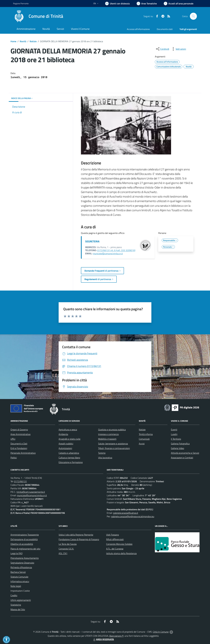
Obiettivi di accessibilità (22, 544)
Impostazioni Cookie (20, 591)
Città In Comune (161, 632)
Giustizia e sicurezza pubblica (112, 430)
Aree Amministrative (20, 434)
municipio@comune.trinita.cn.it (108, 253)
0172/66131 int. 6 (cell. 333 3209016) (116, 250)
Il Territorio (176, 439)
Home (13, 41)
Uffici (13, 439)
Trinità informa (146, 434)
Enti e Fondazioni (19, 448)
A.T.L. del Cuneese (115, 549)
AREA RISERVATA (103, 639)
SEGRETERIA (92, 241)
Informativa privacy (20, 581)
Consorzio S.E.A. (66, 549)
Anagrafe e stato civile (69, 439)
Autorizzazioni (65, 448)
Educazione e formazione (71, 462)
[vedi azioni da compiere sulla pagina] (178, 49)
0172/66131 (20, 481)
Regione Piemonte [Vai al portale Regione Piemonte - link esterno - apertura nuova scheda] (21, 3)
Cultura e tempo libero (69, 458)
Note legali (16, 586)
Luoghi (174, 434)
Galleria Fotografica (180, 444)
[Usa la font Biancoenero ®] (117, 4)
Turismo (102, 453)
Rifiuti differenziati (115, 539)
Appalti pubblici (66, 444)
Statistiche (16, 605)
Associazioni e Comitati (182, 458)
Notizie (33, 41)
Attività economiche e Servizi (185, 453)
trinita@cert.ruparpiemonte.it (31, 492)
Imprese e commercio (108, 434)
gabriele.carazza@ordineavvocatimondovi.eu (133, 516)
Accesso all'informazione (138, 29)
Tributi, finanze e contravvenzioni (114, 448)
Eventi (174, 430)
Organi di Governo (19, 430)
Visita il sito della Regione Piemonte (76, 535)
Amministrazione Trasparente (25, 535)
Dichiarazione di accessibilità (24, 539)
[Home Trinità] (38, 16)
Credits (14, 595)
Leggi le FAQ (17, 553)
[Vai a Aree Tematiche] (147, 4)
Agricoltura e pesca (68, 430)
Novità (23, 41)
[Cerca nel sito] (193, 16)
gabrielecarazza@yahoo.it (126, 513)
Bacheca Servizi (18, 572)
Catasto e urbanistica (69, 453)
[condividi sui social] (162, 49)
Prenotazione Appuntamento (25, 558)
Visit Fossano (113, 535)
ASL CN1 (63, 553)
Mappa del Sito (18, 609)
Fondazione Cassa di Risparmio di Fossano (79, 539)
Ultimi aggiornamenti (21, 600)
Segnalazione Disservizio (22, 563)
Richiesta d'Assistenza (21, 567)
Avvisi (142, 444)
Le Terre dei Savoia (68, 544)
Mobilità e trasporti (107, 439)
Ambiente (63, 434)
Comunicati (144, 439)
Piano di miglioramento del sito (25, 549)
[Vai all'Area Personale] (179, 4)
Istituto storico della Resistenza (121, 553)
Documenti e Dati (19, 444)
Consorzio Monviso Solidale (119, 544)
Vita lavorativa (105, 458)
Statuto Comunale (19, 577)
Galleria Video (177, 448)
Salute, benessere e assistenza (113, 444)
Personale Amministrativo (23, 453)
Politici (14, 458)
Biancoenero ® (116, 636)
